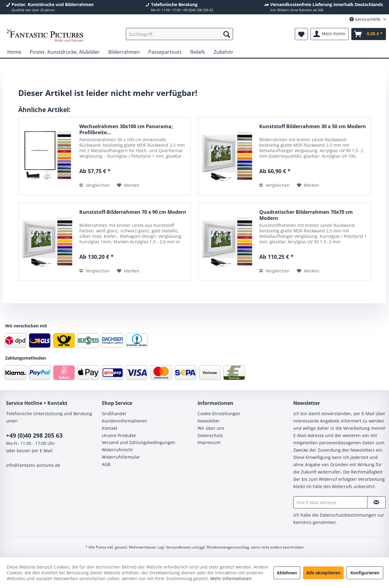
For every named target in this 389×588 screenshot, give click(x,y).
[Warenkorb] (369, 34)
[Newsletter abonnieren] (376, 502)
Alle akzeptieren (323, 573)
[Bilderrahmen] (124, 52)
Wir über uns (211, 428)
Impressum (209, 442)
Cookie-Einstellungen (219, 414)
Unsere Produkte (119, 435)
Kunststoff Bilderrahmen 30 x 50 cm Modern (313, 126)
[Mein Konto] (330, 34)
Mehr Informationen (231, 578)
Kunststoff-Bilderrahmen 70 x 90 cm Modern (133, 212)
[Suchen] (227, 34)
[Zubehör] (224, 52)
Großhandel (114, 414)
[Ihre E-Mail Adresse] (330, 502)
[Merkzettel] (301, 34)
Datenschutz (210, 435)
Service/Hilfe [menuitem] (366, 19)
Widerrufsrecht (117, 450)
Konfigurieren (365, 573)
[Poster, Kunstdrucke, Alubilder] (65, 52)
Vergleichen (95, 185)
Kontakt (110, 428)
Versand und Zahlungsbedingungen (139, 442)
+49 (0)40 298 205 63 (34, 436)
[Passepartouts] (165, 52)
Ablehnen (287, 573)
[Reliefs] (198, 52)
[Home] (14, 52)
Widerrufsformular (121, 457)
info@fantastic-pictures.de (33, 465)
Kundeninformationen (124, 421)
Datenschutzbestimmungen (348, 515)
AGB (106, 464)
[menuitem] (179, 34)
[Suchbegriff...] (179, 34)
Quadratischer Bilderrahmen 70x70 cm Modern (306, 215)
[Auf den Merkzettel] (128, 185)
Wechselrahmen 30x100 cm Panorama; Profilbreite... (126, 129)
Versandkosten (179, 547)
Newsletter (209, 421)
